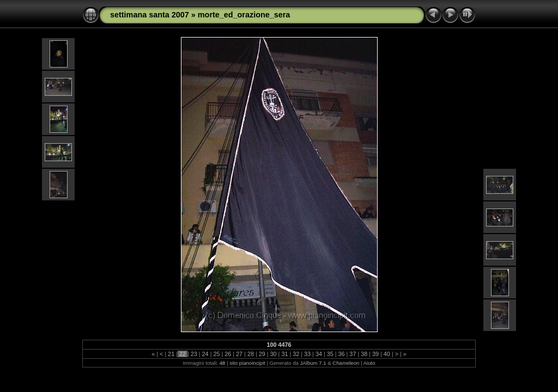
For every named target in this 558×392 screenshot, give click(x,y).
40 (387, 354)
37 (353, 354)
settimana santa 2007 (150, 15)
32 (296, 354)
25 (216, 354)
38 (364, 354)
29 (262, 354)
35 (330, 354)
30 (274, 354)
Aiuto (369, 363)
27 (239, 354)
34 (319, 354)
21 (171, 354)
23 (194, 354)
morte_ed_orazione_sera (244, 15)
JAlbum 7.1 (313, 363)
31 (284, 354)
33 (307, 354)
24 (205, 354)
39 (375, 354)
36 (342, 354)
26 (228, 354)
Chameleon (346, 363)
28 (251, 354)
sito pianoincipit (247, 363)
